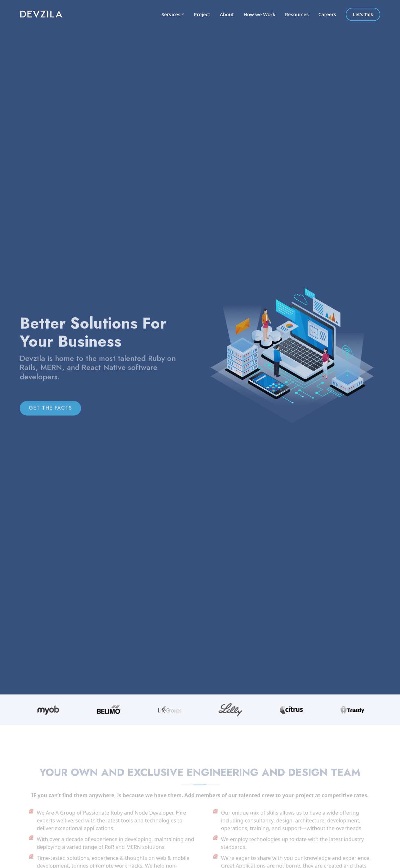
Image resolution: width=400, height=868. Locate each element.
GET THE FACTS (50, 414)
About (227, 14)
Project (202, 14)
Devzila (41, 14)
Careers (327, 14)
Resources (297, 14)
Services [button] (171, 14)
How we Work (259, 14)
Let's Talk (363, 14)
